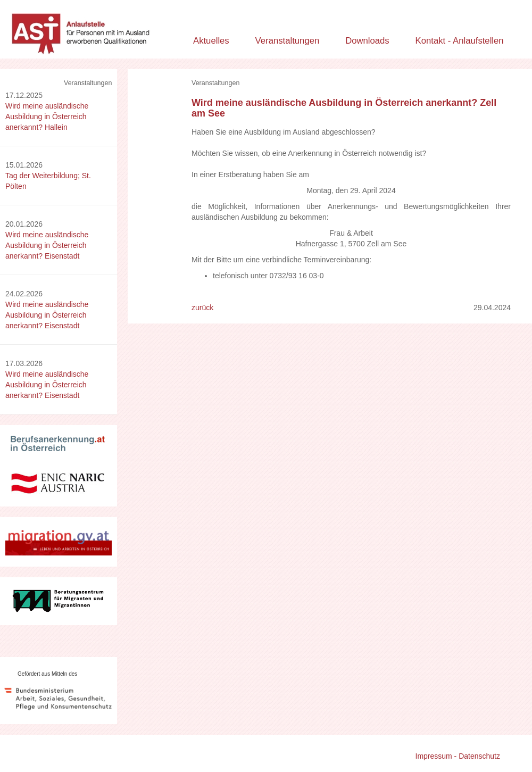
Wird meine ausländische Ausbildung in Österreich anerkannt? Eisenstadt (47, 245)
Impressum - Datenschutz (458, 756)
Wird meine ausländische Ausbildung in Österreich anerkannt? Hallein (47, 117)
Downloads (367, 41)
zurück (202, 308)
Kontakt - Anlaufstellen (460, 41)
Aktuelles (211, 41)
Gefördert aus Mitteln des (47, 674)
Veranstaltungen (288, 41)
